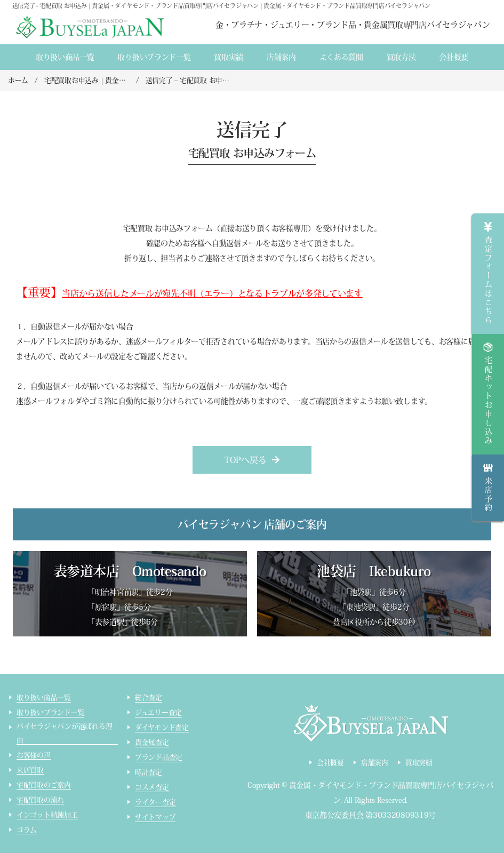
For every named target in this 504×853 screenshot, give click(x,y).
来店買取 (30, 770)
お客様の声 (34, 755)
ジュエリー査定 (158, 712)
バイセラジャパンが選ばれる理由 (64, 733)
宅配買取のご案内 (44, 785)
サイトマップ (155, 817)
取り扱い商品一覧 (65, 57)
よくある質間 (341, 57)
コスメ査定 (152, 787)
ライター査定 (155, 802)
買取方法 (401, 57)
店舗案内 (281, 57)
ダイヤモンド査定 (162, 727)
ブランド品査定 (159, 757)
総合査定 (149, 697)
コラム (27, 830)
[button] (252, 460)
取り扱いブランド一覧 (154, 57)
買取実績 (229, 57)
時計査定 (149, 772)
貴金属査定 (152, 742)
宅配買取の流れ (40, 800)
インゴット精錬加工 (47, 815)
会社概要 (454, 57)
